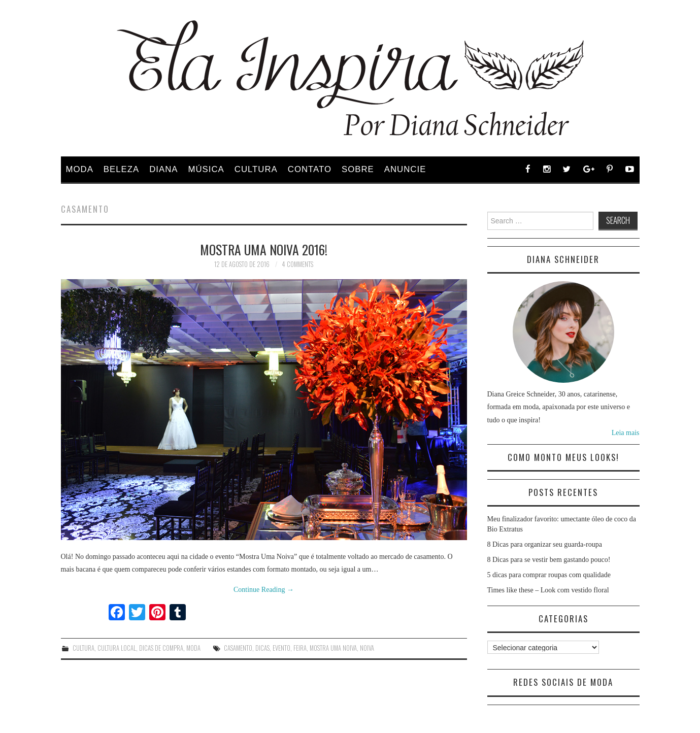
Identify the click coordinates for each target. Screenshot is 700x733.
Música (206, 169)
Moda (80, 169)
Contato (310, 169)
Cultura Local (117, 648)
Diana (163, 169)
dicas (262, 648)
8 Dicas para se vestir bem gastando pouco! (549, 560)
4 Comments (297, 264)
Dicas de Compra (161, 648)
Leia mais (626, 433)
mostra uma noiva (333, 648)
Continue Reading (264, 590)
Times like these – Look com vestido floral (548, 590)
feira (300, 648)
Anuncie (405, 169)
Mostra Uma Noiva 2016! (264, 249)
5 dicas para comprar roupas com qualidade (549, 575)
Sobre (358, 169)
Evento (281, 648)
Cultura (256, 169)
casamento (238, 648)
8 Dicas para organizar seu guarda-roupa (545, 544)
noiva (367, 648)
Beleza (121, 169)
